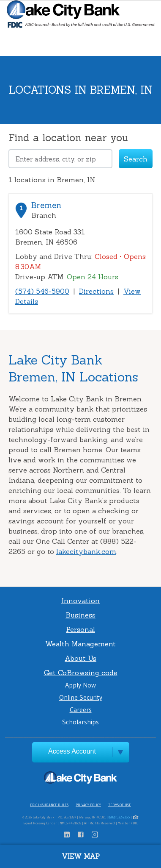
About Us (80, 658)
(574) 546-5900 (42, 291)
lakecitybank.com (86, 551)
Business (80, 615)
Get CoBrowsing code (81, 673)
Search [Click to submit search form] (136, 159)
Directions (96, 291)
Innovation (80, 601)
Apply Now (80, 685)
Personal (80, 629)
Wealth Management (80, 644)
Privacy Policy (88, 805)
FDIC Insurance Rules (49, 805)
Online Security (81, 697)
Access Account (72, 751)
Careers (81, 709)
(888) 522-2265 (119, 817)
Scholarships (80, 722)
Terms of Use (120, 805)
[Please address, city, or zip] (60, 159)
